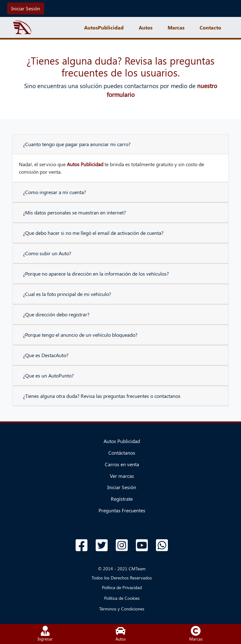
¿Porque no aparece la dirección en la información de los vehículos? (96, 274)
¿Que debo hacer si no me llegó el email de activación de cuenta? (93, 233)
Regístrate (122, 499)
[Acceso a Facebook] (82, 545)
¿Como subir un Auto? (47, 253)
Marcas (176, 27)
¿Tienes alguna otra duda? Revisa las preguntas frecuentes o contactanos (102, 396)
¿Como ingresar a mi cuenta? (54, 192)
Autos (146, 27)
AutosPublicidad (104, 27)
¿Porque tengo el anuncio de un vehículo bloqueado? (80, 335)
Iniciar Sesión (26, 8)
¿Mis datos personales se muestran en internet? (74, 212)
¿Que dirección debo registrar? (56, 314)
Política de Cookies (122, 598)
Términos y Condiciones (122, 609)
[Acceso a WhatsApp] (162, 545)
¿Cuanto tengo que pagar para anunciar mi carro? (77, 144)
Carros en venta (122, 464)
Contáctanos (122, 453)
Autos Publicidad (122, 441)
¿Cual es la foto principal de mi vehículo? (67, 294)
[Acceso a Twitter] (102, 545)
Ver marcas (122, 476)
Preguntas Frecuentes (122, 510)
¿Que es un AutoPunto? (48, 375)
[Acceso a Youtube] (142, 545)
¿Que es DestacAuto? (46, 355)
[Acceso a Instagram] (122, 545)
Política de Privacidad (122, 587)
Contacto (210, 27)
